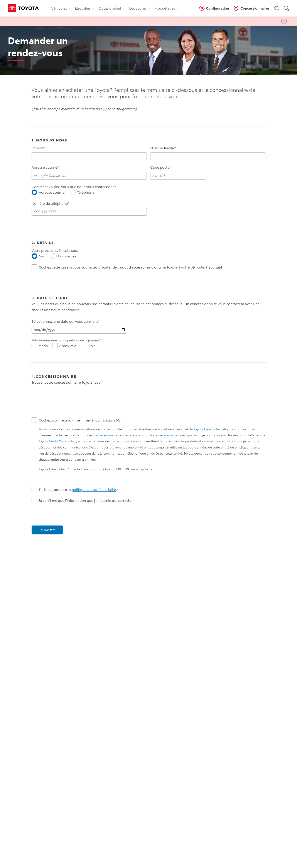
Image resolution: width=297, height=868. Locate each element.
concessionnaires (107, 435)
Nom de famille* (163, 148)
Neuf (43, 256)
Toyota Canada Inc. (208, 429)
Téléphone (86, 192)
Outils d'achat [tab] (112, 8)
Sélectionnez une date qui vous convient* (65, 321)
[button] (277, 8)
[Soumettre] (47, 530)
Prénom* (39, 148)
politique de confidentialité (94, 490)
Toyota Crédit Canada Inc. (57, 441)
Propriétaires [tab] (167, 8)
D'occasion (67, 256)
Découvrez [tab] (140, 8)
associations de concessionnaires (155, 435)
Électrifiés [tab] (84, 8)
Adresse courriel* (46, 167)
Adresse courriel (52, 192)
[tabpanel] (148, 337)
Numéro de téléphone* (50, 203)
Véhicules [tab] (61, 8)
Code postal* (161, 167)
